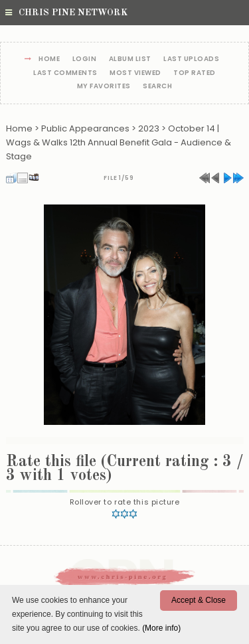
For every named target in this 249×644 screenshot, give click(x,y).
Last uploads (191, 59)
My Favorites (104, 87)
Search (157, 87)
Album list (130, 59)
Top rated (195, 73)
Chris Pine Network (66, 13)
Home (49, 59)
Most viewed (135, 73)
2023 (149, 128)
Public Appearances (85, 128)
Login (85, 59)
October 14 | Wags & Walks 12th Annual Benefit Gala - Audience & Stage (119, 142)
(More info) (161, 628)
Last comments (65, 73)
